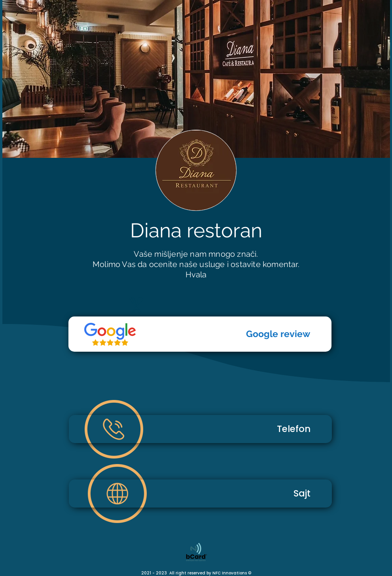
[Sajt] (200, 494)
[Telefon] (110, 334)
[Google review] (200, 334)
